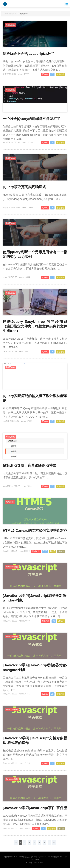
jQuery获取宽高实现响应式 (24, 187)
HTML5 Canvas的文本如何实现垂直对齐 (35, 531)
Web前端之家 (24, 857)
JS (52, 74)
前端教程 (60, 74)
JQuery (45, 74)
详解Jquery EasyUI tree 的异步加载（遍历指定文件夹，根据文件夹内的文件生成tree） (35, 326)
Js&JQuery (10, 25)
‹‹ (16, 843)
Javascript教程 (12, 567)
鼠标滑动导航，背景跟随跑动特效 (29, 465)
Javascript (10, 502)
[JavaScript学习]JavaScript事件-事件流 (35, 808)
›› (54, 843)
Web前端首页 (11, 14)
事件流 (61, 829)
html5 (53, 551)
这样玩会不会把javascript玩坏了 (29, 54)
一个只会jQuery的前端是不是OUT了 (32, 119)
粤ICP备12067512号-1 (35, 863)
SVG (45, 551)
